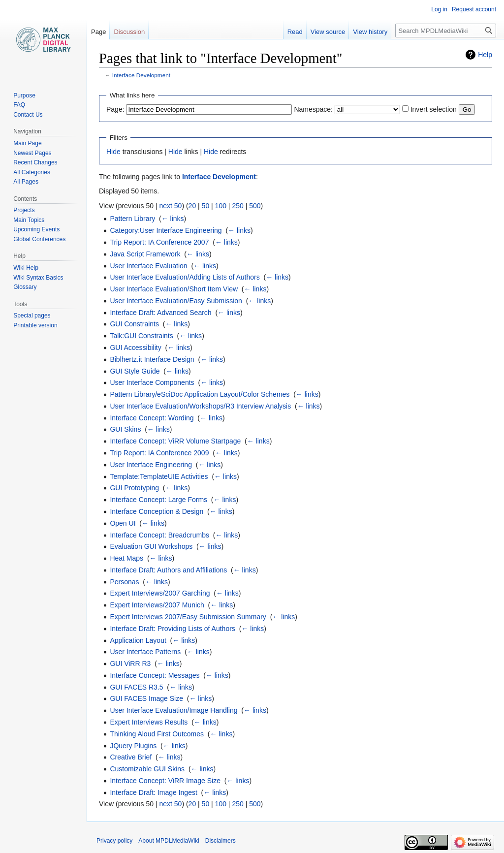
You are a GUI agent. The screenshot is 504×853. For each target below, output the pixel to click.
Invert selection (434, 109)
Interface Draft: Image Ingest (153, 792)
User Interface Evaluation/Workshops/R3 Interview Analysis (200, 406)
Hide (113, 152)
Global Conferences (39, 239)
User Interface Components (152, 382)
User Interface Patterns (145, 652)
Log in (439, 9)
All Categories (32, 172)
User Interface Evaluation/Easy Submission (176, 301)
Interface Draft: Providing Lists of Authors (172, 629)
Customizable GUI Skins (147, 769)
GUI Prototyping (134, 488)
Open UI (123, 523)
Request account (474, 9)
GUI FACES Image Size (146, 698)
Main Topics (29, 220)
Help (485, 55)
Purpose (24, 95)
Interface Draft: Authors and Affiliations (168, 570)
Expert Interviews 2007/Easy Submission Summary (188, 617)
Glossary (25, 287)
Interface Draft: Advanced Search (160, 313)
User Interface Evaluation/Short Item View (174, 289)
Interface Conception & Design (157, 511)
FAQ (19, 105)
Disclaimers (220, 841)
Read (295, 32)
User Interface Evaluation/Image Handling (173, 710)
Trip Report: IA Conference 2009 (159, 453)
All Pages (26, 182)
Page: (115, 109)
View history (370, 32)
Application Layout (138, 640)
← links (173, 219)
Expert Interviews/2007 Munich (157, 605)
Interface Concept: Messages (155, 675)
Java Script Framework (145, 254)
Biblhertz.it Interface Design (152, 359)
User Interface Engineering (151, 465)
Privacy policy (114, 841)
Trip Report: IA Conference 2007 (159, 242)
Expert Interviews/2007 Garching (160, 593)
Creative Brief (131, 757)
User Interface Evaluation (148, 266)
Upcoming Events (36, 229)
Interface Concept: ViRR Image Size (165, 781)
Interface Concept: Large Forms (158, 500)
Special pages (32, 316)
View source (328, 32)
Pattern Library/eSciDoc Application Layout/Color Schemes (200, 394)
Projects (24, 210)
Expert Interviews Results (149, 722)
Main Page (27, 143)
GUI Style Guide (135, 371)
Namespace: (313, 109)
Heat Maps (126, 558)
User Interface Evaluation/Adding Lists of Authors (185, 277)
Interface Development (141, 75)
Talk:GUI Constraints (141, 336)
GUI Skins (125, 429)
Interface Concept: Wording (152, 418)
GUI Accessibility (135, 348)
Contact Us (28, 115)
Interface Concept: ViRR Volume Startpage (175, 441)
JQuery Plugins (133, 746)
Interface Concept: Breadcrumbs (159, 535)
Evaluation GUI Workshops (151, 546)
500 (255, 206)
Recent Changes (35, 162)
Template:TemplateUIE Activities (159, 476)
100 (221, 206)
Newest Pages (32, 153)
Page (98, 32)
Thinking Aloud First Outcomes (157, 734)
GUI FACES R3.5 (136, 687)
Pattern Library (132, 219)
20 (192, 206)
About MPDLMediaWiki (169, 841)
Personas (124, 582)
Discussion (129, 32)
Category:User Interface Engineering (166, 230)
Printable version (35, 325)
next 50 (170, 206)
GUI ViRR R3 (130, 663)
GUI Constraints (134, 324)
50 (206, 206)
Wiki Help (26, 268)
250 (237, 206)
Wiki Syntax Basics (38, 278)
